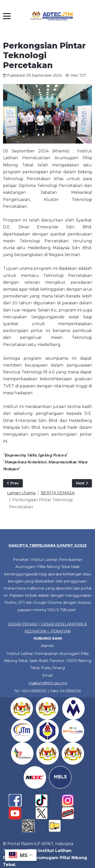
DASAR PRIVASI (23, 624)
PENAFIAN (61, 631)
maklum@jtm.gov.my (48, 683)
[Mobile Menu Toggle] (7, 16)
